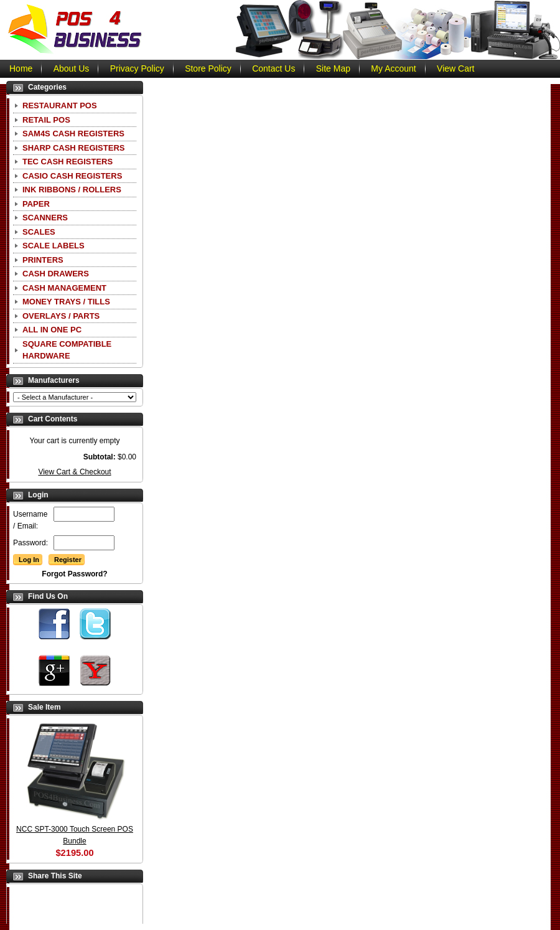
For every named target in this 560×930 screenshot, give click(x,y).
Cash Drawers (56, 274)
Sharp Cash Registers (73, 148)
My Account (393, 68)
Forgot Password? (74, 574)
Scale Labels (54, 246)
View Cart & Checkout (74, 472)
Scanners (45, 218)
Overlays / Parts (61, 316)
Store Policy (208, 68)
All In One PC (52, 330)
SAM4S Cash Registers (73, 134)
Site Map (333, 68)
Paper (36, 204)
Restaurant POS (60, 106)
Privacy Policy (137, 68)
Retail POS (46, 120)
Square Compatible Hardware (67, 350)
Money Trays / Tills (66, 302)
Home (21, 68)
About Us (72, 68)
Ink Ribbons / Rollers (72, 190)
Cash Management (64, 288)
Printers (43, 260)
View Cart (455, 68)
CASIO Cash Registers (72, 176)
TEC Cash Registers (68, 162)
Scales (39, 232)
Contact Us (273, 68)
